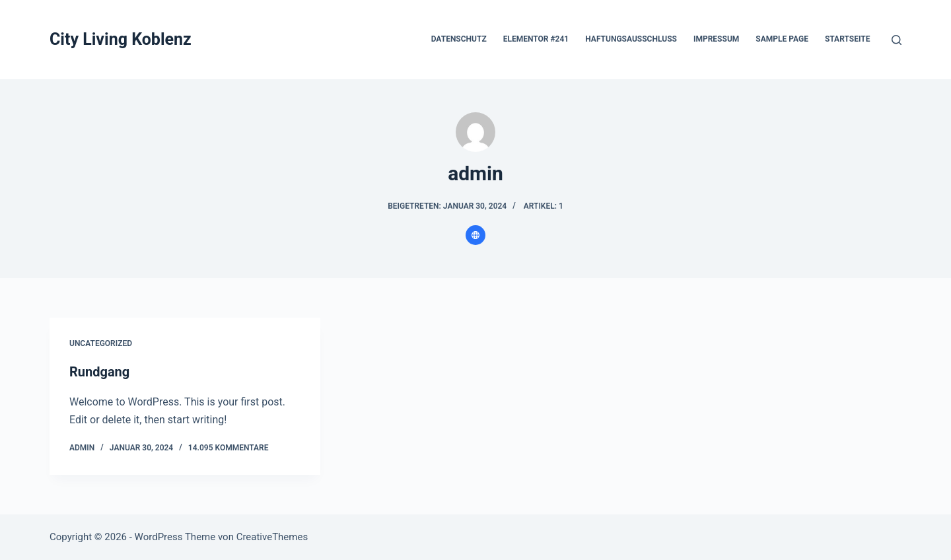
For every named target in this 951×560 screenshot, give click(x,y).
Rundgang (99, 372)
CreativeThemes (272, 537)
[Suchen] (897, 40)
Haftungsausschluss (631, 39)
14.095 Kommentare (229, 448)
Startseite (848, 39)
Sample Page (782, 39)
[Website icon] (475, 235)
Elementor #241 (536, 39)
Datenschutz (459, 39)
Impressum (716, 39)
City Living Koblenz (121, 39)
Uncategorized (101, 343)
